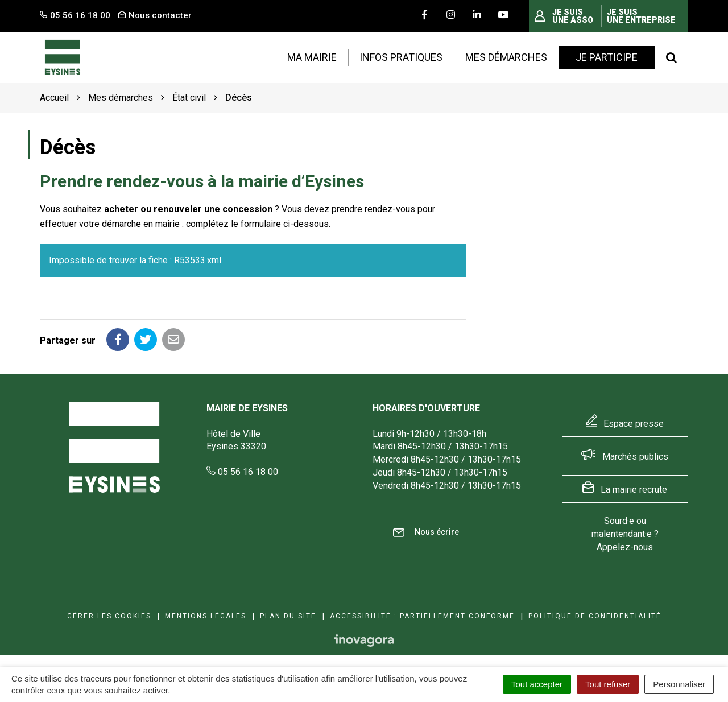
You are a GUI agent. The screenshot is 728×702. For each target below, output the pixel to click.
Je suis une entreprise (641, 16)
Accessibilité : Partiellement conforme (422, 616)
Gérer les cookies (109, 616)
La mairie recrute (634, 490)
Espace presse (634, 424)
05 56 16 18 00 (242, 472)
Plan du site (288, 616)
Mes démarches (506, 57)
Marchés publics (635, 457)
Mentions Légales (206, 616)
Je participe (607, 57)
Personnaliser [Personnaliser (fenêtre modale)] (679, 684)
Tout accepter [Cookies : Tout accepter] (537, 684)
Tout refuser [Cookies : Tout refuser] (608, 684)
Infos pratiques (401, 57)
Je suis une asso (573, 16)
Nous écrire (426, 532)
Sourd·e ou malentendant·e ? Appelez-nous (625, 534)
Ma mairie (312, 57)
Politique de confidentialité (595, 616)
